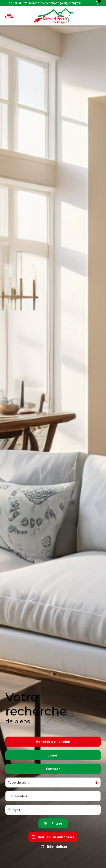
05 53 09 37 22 (17, 3)
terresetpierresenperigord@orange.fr (55, 3)
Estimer (53, 777)
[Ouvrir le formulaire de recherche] (53, 831)
